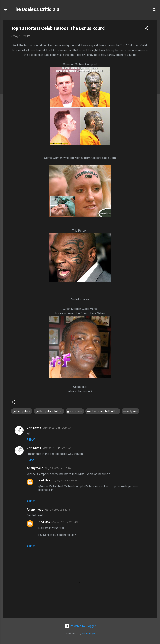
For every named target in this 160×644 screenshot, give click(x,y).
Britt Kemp (34, 428)
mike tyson (130, 411)
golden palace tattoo (49, 411)
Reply (31, 440)
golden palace (22, 411)
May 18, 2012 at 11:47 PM (57, 448)
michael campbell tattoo (103, 411)
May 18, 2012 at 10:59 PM (57, 428)
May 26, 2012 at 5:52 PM (58, 510)
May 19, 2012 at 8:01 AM (65, 481)
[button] (147, 29)
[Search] (155, 11)
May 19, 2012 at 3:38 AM (58, 468)
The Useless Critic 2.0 (36, 9)
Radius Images (89, 634)
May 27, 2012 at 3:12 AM (65, 522)
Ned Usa (44, 480)
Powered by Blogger (80, 626)
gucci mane (75, 411)
